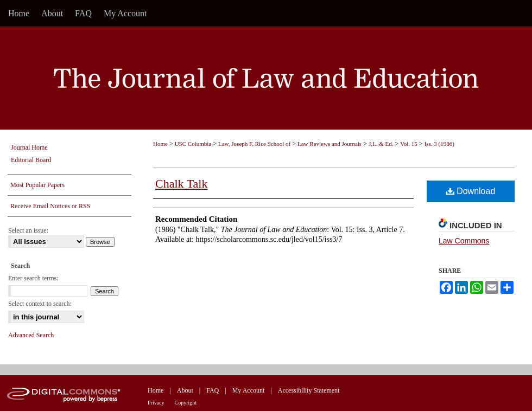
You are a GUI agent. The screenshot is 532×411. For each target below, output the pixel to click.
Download (471, 191)
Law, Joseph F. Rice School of (254, 144)
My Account (249, 390)
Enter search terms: (33, 278)
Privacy (156, 403)
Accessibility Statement (309, 390)
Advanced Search (31, 335)
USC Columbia (193, 144)
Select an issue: (28, 230)
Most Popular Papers (37, 185)
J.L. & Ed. (381, 144)
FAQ (213, 390)
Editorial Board (31, 160)
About (185, 390)
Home (160, 144)
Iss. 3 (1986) (439, 144)
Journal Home (29, 147)
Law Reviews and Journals (330, 144)
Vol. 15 (409, 144)
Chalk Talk (181, 184)
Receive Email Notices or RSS (50, 206)
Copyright (186, 403)
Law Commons (464, 241)
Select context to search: (40, 304)
